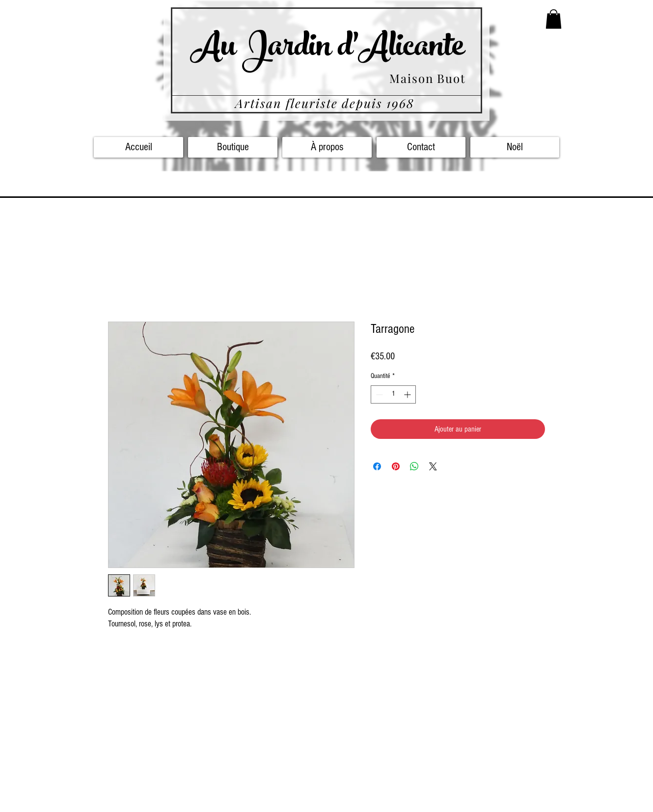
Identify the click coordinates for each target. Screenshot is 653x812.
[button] (554, 19)
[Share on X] (433, 466)
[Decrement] (378, 394)
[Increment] (408, 394)
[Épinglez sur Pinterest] (396, 466)
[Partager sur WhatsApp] (414, 466)
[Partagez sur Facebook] (377, 466)
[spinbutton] (393, 394)
